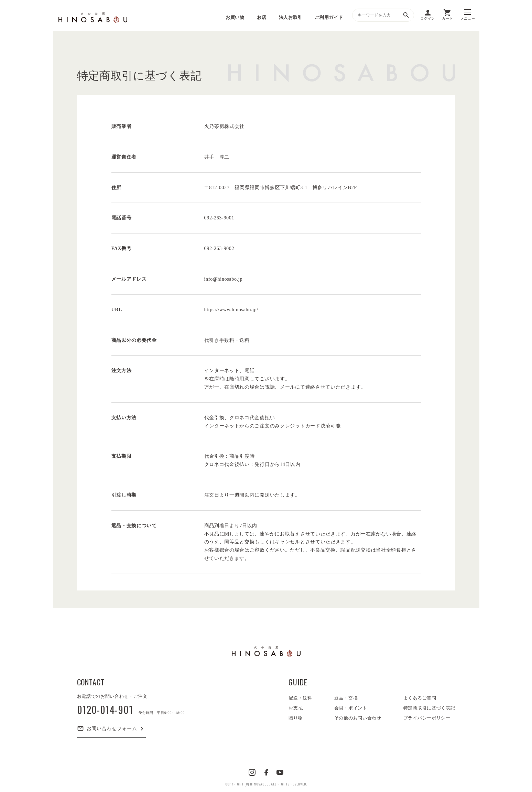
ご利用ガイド (329, 17)
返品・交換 (346, 698)
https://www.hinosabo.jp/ (231, 310)
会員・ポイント (351, 708)
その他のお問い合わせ (358, 718)
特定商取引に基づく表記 (429, 708)
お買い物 (235, 17)
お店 (262, 17)
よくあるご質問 (420, 698)
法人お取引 (291, 17)
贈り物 (296, 718)
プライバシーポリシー (427, 718)
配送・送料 (300, 698)
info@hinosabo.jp (224, 279)
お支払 (296, 708)
